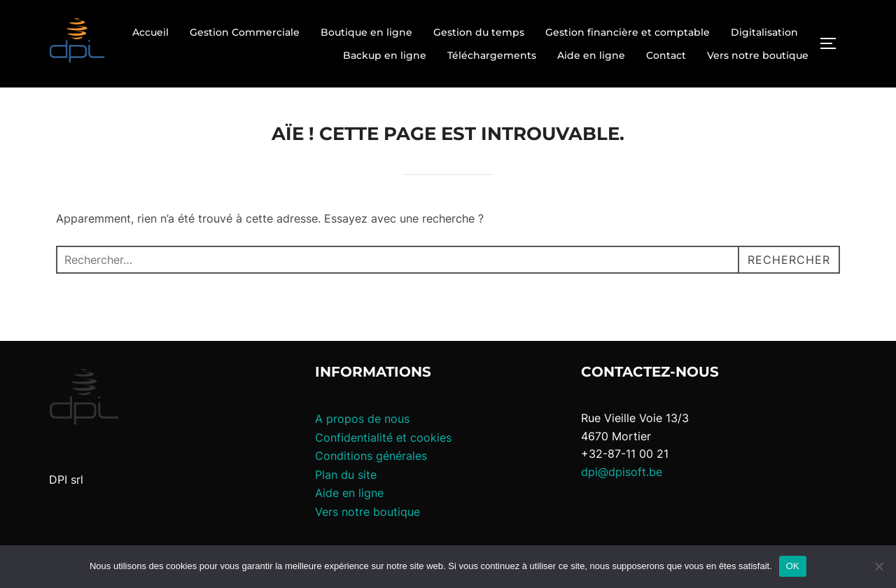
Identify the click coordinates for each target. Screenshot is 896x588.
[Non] (878, 566)
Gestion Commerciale (245, 32)
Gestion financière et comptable (628, 32)
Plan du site (346, 475)
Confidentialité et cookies (383, 437)
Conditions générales (371, 456)
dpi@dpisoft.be (622, 472)
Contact (666, 55)
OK (793, 566)
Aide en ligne (591, 55)
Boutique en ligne (366, 32)
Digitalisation (764, 32)
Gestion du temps (479, 32)
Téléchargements (492, 55)
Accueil (150, 32)
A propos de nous (362, 419)
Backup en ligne (385, 55)
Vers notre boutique (758, 55)
